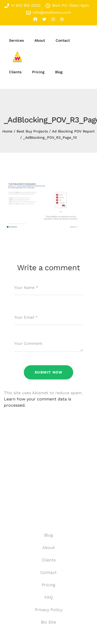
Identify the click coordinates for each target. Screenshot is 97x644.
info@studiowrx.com (49, 13)
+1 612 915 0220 (22, 6)
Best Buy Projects (32, 131)
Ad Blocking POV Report (73, 131)
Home (7, 131)
